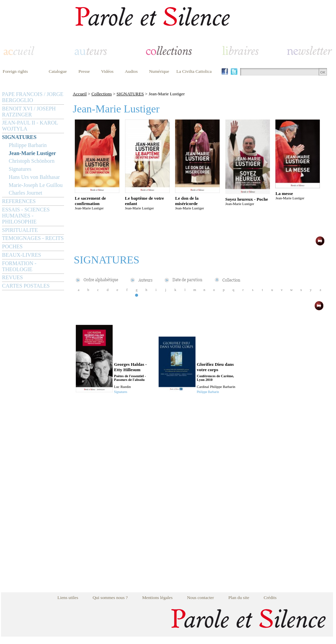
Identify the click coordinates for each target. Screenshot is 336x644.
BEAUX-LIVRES (21, 255)
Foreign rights (15, 71)
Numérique (159, 71)
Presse (84, 71)
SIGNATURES (19, 137)
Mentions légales (157, 598)
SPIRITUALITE (20, 230)
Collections (102, 94)
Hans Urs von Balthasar (34, 177)
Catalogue (58, 71)
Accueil (80, 94)
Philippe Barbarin (28, 145)
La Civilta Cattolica (194, 71)
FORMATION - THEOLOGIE (19, 266)
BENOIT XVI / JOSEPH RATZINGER (29, 112)
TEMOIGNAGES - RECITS (33, 238)
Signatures (20, 169)
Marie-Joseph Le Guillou (36, 185)
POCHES (12, 246)
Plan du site (239, 598)
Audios (131, 71)
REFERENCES (19, 201)
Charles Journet (25, 193)
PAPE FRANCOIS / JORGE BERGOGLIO (33, 97)
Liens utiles (68, 598)
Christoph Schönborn (32, 161)
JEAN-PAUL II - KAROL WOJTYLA (30, 126)
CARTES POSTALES (26, 286)
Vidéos (107, 71)
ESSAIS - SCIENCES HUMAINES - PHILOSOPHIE (26, 216)
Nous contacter (201, 598)
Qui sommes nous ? (110, 598)
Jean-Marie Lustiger (32, 153)
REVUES (12, 277)
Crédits (270, 598)
